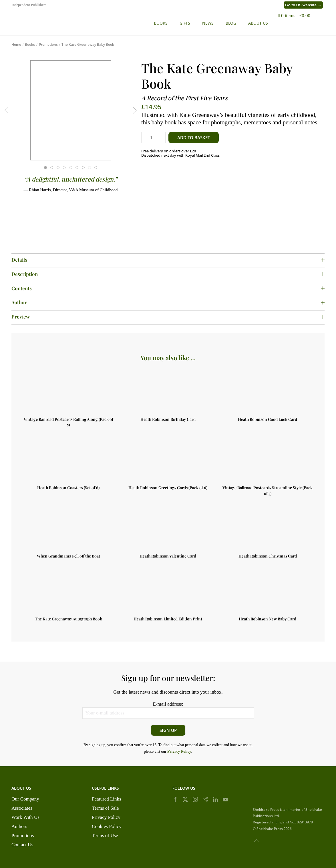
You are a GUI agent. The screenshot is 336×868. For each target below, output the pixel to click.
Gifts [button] (185, 23)
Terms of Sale (105, 808)
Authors (19, 826)
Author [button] (168, 302)
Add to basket (194, 138)
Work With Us (25, 817)
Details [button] (168, 260)
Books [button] (161, 23)
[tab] (45, 168)
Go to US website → (303, 5)
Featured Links (106, 799)
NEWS (208, 23)
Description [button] (168, 274)
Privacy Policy (106, 817)
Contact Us (22, 845)
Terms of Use (105, 836)
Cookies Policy (107, 826)
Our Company (25, 799)
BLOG (231, 23)
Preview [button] (168, 316)
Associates (22, 808)
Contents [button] (168, 288)
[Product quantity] (153, 138)
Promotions (23, 836)
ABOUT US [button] (258, 23)
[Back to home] (67, 23)
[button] (322, 23)
